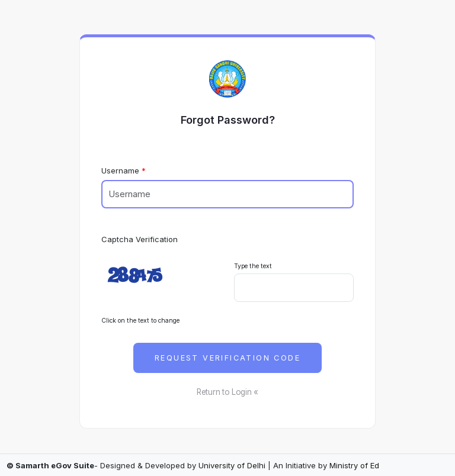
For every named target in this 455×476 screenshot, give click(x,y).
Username (120, 171)
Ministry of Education (368, 465)
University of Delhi (232, 465)
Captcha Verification (140, 239)
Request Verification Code (227, 358)
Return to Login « (227, 392)
